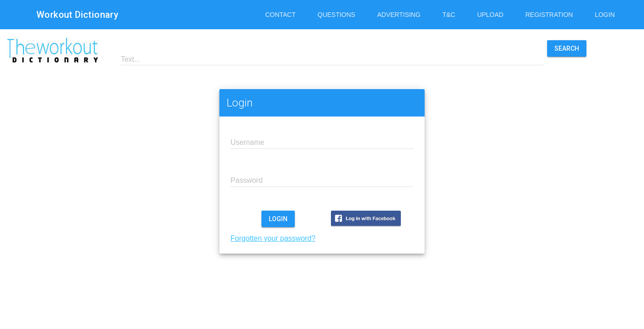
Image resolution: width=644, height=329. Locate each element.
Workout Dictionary (77, 15)
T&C (449, 15)
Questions (336, 15)
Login (605, 15)
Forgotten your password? (273, 238)
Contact (280, 15)
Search (567, 48)
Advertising (399, 15)
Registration (549, 15)
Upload (490, 15)
